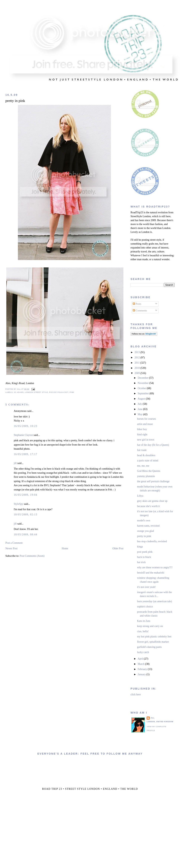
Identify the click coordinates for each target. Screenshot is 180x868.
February (143, 669)
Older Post (118, 548)
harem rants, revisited (148, 526)
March (141, 664)
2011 (137, 363)
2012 (138, 358)
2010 (138, 368)
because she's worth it (148, 506)
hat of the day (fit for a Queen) (153, 445)
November (144, 383)
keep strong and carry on (150, 626)
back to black (144, 557)
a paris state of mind (148, 461)
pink (72, 392)
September (144, 393)
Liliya (140, 496)
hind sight (142, 434)
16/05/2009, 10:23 (26, 426)
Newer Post (11, 548)
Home (65, 548)
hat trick (141, 562)
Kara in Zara (144, 621)
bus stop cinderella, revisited (152, 541)
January (142, 674)
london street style (36, 392)
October (142, 388)
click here (136, 694)
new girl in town (146, 440)
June (140, 409)
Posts (137, 304)
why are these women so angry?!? (155, 567)
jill (15, 463)
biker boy (142, 429)
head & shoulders (146, 455)
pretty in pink (15, 101)
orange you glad (145, 531)
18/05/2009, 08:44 (26, 534)
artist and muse (145, 424)
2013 (138, 352)
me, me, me (143, 466)
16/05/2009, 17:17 (26, 454)
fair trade (142, 450)
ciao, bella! (143, 631)
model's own (144, 521)
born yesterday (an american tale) (154, 601)
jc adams (19, 392)
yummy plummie (146, 476)
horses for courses (146, 419)
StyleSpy (19, 504)
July (140, 404)
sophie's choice (145, 607)
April (141, 659)
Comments (140, 311)
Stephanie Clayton (23, 435)
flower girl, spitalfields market (153, 642)
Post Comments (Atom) (32, 556)
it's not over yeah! (146, 587)
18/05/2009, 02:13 (26, 515)
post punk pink (145, 552)
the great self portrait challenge (153, 481)
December (143, 378)
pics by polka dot (59, 392)
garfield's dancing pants (149, 647)
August (142, 399)
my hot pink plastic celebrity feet (154, 637)
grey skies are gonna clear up (152, 501)
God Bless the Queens (149, 471)
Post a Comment (14, 543)
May (140, 414)
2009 (138, 373)
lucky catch (143, 652)
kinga (140, 547)
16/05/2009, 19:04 (26, 495)
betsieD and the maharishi (151, 573)
